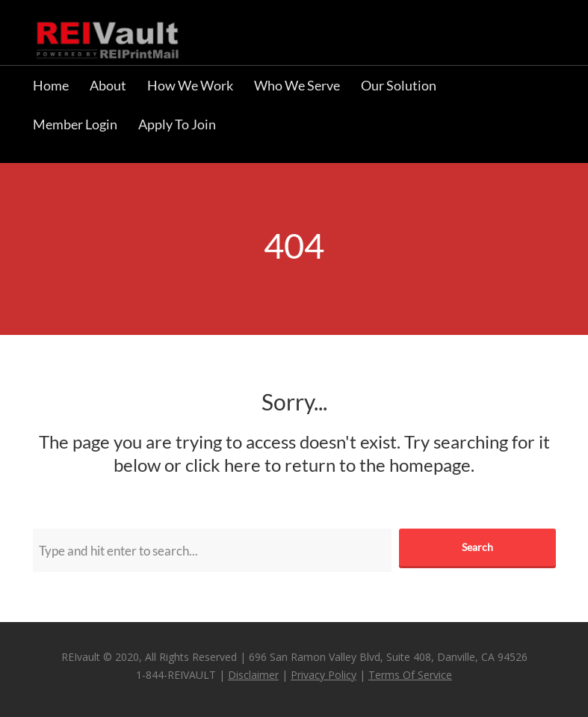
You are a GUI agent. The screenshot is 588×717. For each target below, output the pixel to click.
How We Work (190, 85)
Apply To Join (177, 124)
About (108, 85)
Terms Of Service (410, 675)
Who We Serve (297, 85)
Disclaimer (253, 675)
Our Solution (399, 85)
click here (223, 465)
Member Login (75, 124)
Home (51, 85)
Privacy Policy (324, 675)
